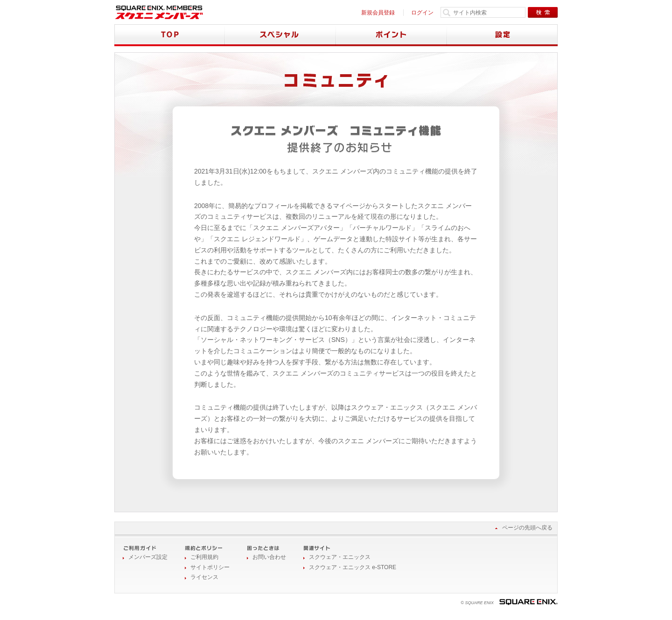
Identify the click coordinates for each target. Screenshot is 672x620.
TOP (170, 35)
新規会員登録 (378, 13)
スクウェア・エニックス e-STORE (353, 567)
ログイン (422, 13)
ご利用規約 (204, 557)
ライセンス (204, 577)
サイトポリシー (210, 567)
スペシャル (280, 35)
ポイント (392, 35)
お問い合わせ (269, 557)
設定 (502, 35)
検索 (543, 12)
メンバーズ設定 (148, 557)
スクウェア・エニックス (340, 557)
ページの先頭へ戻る (527, 528)
